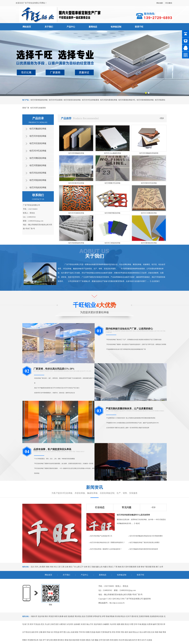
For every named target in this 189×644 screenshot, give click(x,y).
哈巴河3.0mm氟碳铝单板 (113, 153)
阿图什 (25, 640)
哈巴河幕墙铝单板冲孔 (127, 100)
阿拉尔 (123, 616)
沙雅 (41, 632)
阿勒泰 (112, 616)
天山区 (47, 624)
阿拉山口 (136, 632)
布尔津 (121, 640)
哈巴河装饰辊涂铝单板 (39, 100)
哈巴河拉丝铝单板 (38, 173)
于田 (80, 632)
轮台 (141, 632)
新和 (44, 632)
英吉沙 (127, 624)
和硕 (160, 632)
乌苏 (93, 640)
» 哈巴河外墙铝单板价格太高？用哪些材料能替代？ (107, 542)
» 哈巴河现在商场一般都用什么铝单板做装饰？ (105, 549)
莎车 (136, 624)
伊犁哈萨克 (97, 616)
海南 (119, 567)
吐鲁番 (61, 616)
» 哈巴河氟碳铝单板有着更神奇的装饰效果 (143, 549)
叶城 (139, 624)
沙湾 (100, 640)
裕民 (108, 640)
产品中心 (71, 27)
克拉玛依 (41, 616)
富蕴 (126, 640)
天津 (36, 567)
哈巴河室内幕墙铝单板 (109, 100)
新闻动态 (93, 27)
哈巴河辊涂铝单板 (38, 180)
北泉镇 (149, 640)
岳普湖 (150, 624)
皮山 (69, 632)
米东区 (83, 624)
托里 (104, 640)
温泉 (130, 632)
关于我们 (49, 27)
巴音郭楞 (89, 616)
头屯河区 (70, 624)
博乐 (123, 632)
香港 (154, 567)
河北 (55, 567)
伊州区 (118, 632)
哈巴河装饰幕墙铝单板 (145, 100)
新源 (74, 640)
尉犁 (145, 632)
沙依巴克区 (55, 624)
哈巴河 (135, 640)
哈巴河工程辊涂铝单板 (112, 243)
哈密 (65, 616)
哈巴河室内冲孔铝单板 (149, 183)
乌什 (52, 632)
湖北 (70, 567)
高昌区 (98, 632)
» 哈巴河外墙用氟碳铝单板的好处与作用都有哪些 (145, 536)
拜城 (48, 632)
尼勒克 (88, 640)
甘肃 (138, 567)
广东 (74, 567)
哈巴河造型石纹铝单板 (72, 100)
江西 (63, 567)
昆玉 (43, 624)
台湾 (161, 567)
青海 (142, 567)
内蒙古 (105, 567)
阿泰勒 (147, 616)
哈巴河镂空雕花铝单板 (112, 213)
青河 (139, 640)
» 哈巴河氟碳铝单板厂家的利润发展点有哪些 (144, 542)
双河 (32, 624)
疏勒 (122, 624)
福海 (130, 640)
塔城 (107, 616)
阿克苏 (51, 616)
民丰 (84, 632)
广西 (116, 567)
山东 (101, 567)
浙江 (89, 567)
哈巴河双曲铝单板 (38, 165)
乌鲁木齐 (34, 616)
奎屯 (48, 640)
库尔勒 (118, 616)
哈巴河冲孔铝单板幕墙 (90, 100)
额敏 (96, 640)
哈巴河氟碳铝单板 (38, 129)
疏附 (119, 624)
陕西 (135, 567)
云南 (67, 567)
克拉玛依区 (98, 624)
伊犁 (104, 616)
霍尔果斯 (54, 640)
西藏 (131, 567)
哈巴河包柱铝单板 (38, 187)
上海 (40, 567)
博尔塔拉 (78, 616)
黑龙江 (111, 567)
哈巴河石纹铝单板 (38, 143)
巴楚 (158, 624)
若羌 (149, 632)
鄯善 (88, 632)
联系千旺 (139, 27)
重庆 (44, 567)
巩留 (70, 640)
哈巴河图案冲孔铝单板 (112, 183)
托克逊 (93, 632)
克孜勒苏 (71, 616)
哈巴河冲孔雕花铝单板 (76, 213)
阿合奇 (36, 640)
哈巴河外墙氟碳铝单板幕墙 (149, 153)
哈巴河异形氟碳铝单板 (76, 153)
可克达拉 (37, 624)
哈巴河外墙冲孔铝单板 (76, 183)
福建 (97, 567)
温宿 (33, 632)
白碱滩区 (106, 624)
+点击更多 (155, 281)
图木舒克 (135, 616)
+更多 (162, 118)
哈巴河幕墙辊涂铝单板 (149, 243)
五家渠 (141, 616)
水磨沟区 (63, 624)
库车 (37, 632)
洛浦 (73, 632)
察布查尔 (61, 640)
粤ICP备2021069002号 (117, 603)
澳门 (157, 567)
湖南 (48, 567)
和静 (157, 632)
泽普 (132, 624)
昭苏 (78, 640)
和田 (56, 616)
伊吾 (113, 632)
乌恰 (41, 640)
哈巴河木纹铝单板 (38, 136)
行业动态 (100, 507)
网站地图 (160, 3)
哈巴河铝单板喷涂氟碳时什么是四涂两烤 (133, 515)
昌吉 (84, 616)
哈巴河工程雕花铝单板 (149, 213)
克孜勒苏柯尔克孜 (157, 616)
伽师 (154, 624)
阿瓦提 (57, 632)
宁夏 (146, 567)
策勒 (77, 632)
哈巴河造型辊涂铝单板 (76, 243)
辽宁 (82, 567)
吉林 (86, 567)
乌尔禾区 (113, 624)
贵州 (127, 567)
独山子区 (90, 624)
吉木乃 (144, 640)
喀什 (47, 616)
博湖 (164, 632)
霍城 (66, 640)
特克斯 (82, 640)
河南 (51, 567)
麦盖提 (144, 624)
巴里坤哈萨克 (106, 632)
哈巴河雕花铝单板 (38, 158)
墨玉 (65, 632)
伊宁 (44, 640)
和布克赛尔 (114, 640)
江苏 (59, 567)
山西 (78, 567)
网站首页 (27, 27)
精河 (127, 632)
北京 (32, 567)
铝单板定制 (116, 27)
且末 (153, 632)
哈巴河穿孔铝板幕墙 (38, 108)
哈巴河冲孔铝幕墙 (56, 100)
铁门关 (27, 624)
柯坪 (61, 632)
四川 (123, 567)
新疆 (150, 567)
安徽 (93, 567)
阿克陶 (30, 640)
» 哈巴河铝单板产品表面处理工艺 (101, 536)
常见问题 (127, 507)
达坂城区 (77, 624)
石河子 (129, 616)
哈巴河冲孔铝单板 (38, 151)
